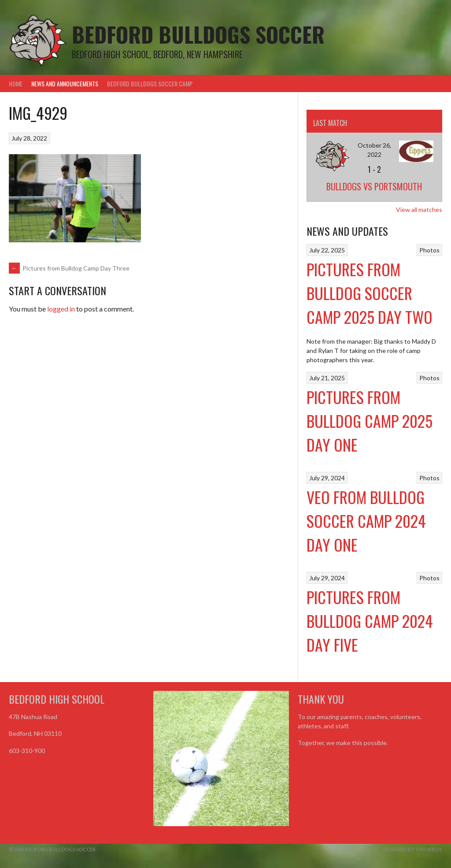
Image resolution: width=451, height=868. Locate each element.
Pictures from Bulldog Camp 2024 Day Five (370, 621)
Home (16, 83)
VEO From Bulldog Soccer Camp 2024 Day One (366, 521)
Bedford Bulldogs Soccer (198, 34)
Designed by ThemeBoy (413, 849)
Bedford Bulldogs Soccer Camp (150, 83)
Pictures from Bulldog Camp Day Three (69, 268)
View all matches (419, 210)
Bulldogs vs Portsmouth (374, 186)
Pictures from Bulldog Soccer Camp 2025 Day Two (370, 293)
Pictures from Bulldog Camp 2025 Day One (370, 421)
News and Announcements (65, 83)
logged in (61, 309)
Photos (429, 250)
